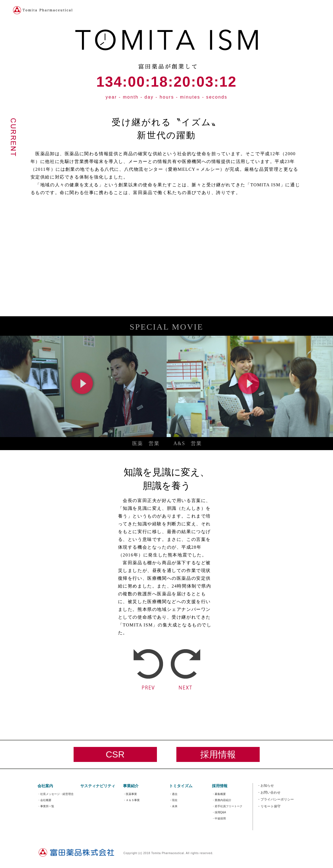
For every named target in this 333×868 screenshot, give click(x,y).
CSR (115, 754)
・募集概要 (219, 794)
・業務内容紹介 (222, 800)
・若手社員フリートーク (227, 806)
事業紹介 (131, 786)
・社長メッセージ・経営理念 (56, 794)
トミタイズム (181, 786)
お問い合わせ (269, 792)
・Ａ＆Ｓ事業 (131, 800)
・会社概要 (44, 800)
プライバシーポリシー (276, 799)
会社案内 (45, 786)
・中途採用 (219, 818)
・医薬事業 (130, 794)
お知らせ (266, 786)
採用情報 (218, 754)
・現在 (173, 800)
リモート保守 (269, 806)
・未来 (173, 806)
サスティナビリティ (98, 786)
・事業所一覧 (46, 806)
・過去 (173, 794)
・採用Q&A (219, 812)
